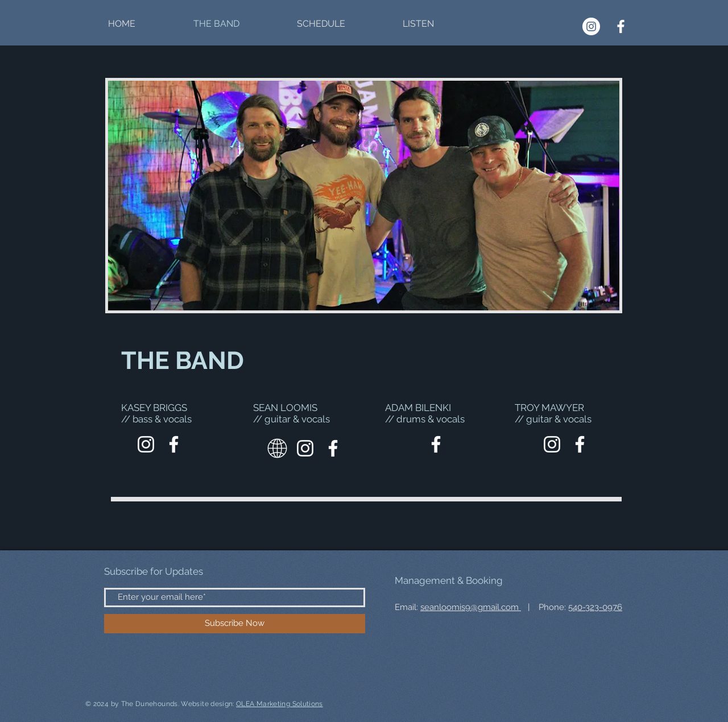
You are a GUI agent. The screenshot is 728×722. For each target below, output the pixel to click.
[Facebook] (621, 26)
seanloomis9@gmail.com (471, 607)
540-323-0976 (595, 607)
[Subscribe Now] (235, 624)
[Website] (277, 448)
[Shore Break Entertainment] (146, 444)
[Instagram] (591, 26)
